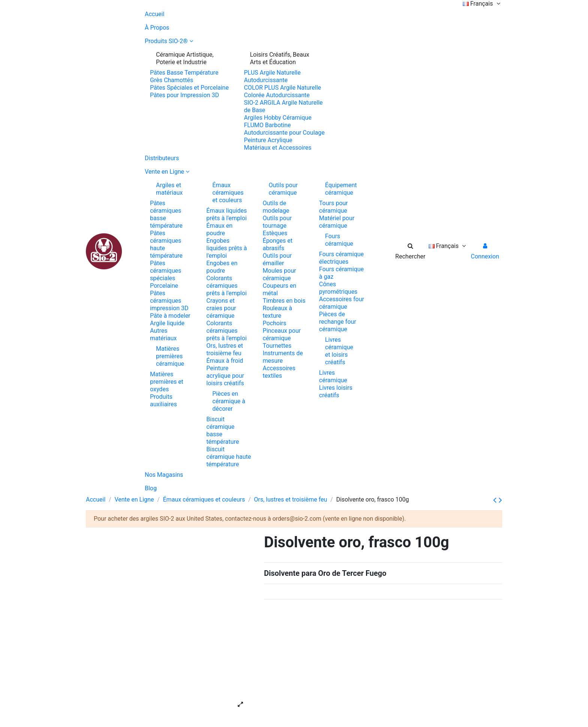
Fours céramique (339, 240)
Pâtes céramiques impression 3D (169, 301)
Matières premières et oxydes (167, 382)
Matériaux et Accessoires (277, 148)
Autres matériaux (163, 334)
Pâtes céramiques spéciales (166, 271)
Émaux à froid (225, 361)
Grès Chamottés (172, 80)
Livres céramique (333, 376)
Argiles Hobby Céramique (277, 118)
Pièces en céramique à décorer (229, 401)
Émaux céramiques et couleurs (228, 193)
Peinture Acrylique (268, 140)
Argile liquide (167, 323)
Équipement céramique (341, 189)
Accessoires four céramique (342, 303)
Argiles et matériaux (169, 189)
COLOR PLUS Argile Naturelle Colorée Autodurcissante (282, 91)
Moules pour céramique (280, 274)
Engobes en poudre (222, 267)
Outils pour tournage (277, 222)
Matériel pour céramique (337, 222)
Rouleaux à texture (277, 312)
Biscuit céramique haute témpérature (229, 457)
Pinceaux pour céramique (282, 334)
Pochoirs (275, 323)
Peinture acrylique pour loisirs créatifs (225, 376)
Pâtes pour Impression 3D (184, 95)
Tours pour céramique (334, 207)
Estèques (275, 233)
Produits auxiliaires (163, 400)
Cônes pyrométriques (338, 288)
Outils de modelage (276, 207)
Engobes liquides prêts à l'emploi (226, 248)
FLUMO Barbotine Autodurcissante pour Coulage (284, 129)
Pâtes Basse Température (184, 73)
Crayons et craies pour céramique (221, 308)
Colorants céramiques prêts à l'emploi (226, 286)
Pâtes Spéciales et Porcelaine (189, 88)
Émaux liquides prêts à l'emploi (226, 214)
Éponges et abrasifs (278, 244)
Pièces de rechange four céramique (338, 322)
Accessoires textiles (279, 372)
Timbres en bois (284, 301)
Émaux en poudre (219, 229)
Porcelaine (164, 286)
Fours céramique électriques (341, 258)
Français (482, 4)
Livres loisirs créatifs (336, 391)
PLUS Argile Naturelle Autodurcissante (272, 76)
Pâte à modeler (170, 316)
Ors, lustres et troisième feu (225, 349)
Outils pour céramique (283, 189)
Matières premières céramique (170, 356)
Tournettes (277, 346)
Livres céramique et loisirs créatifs (339, 351)
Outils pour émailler (277, 259)
